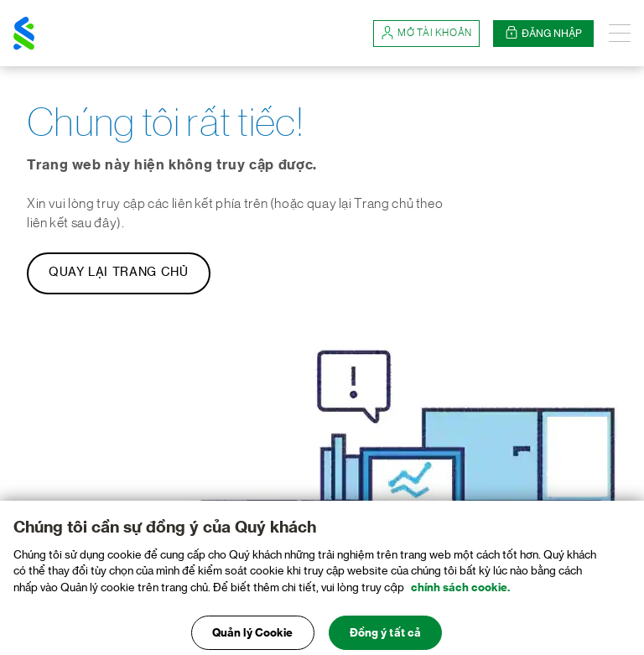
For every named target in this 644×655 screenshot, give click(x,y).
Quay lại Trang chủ (119, 273)
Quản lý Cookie (253, 635)
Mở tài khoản (426, 33)
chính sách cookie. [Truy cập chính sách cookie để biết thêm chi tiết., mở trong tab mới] (460, 590)
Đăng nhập (543, 33)
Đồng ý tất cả (386, 635)
